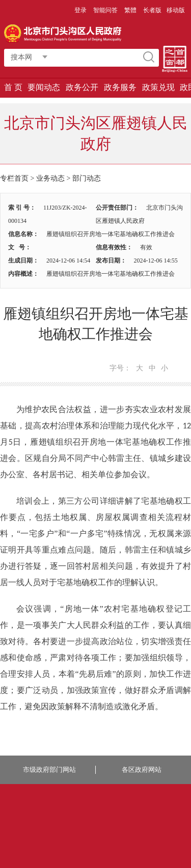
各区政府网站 (142, 770)
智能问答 (105, 10)
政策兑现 (158, 87)
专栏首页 (14, 178)
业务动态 (50, 178)
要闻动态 (44, 87)
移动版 (176, 10)
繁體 (130, 10)
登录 (80, 10)
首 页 (13, 87)
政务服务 (120, 87)
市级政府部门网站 (49, 770)
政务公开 (82, 87)
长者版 (152, 10)
